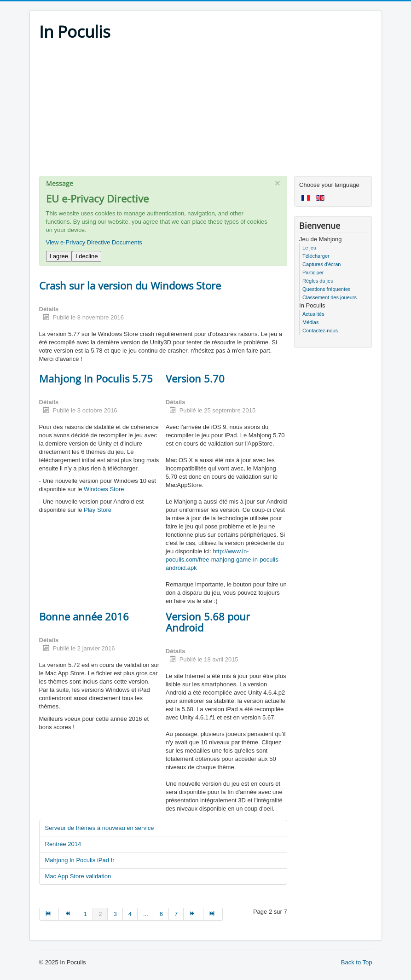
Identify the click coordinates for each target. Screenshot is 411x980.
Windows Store (104, 489)
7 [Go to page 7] (176, 914)
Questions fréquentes (327, 289)
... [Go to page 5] (146, 914)
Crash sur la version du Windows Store (130, 285)
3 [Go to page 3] (115, 914)
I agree (59, 256)
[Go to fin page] (213, 914)
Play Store (98, 510)
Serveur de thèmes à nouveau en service (100, 828)
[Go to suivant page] (193, 914)
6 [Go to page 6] (161, 914)
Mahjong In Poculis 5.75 (96, 378)
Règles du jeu (318, 281)
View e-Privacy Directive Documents (94, 242)
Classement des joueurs (330, 297)
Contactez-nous (320, 331)
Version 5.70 (195, 378)
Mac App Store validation (78, 876)
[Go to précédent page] (69, 914)
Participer (313, 273)
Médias (310, 322)
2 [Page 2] (100, 914)
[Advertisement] (206, 111)
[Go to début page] (49, 914)
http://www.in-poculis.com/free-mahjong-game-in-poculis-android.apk (223, 560)
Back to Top (357, 962)
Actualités (313, 314)
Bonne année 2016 (84, 616)
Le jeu (309, 248)
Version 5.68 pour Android (208, 622)
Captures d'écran (321, 264)
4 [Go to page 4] (130, 914)
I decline (87, 256)
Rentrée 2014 (63, 844)
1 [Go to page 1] (85, 914)
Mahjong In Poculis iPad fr (80, 860)
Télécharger (316, 256)
